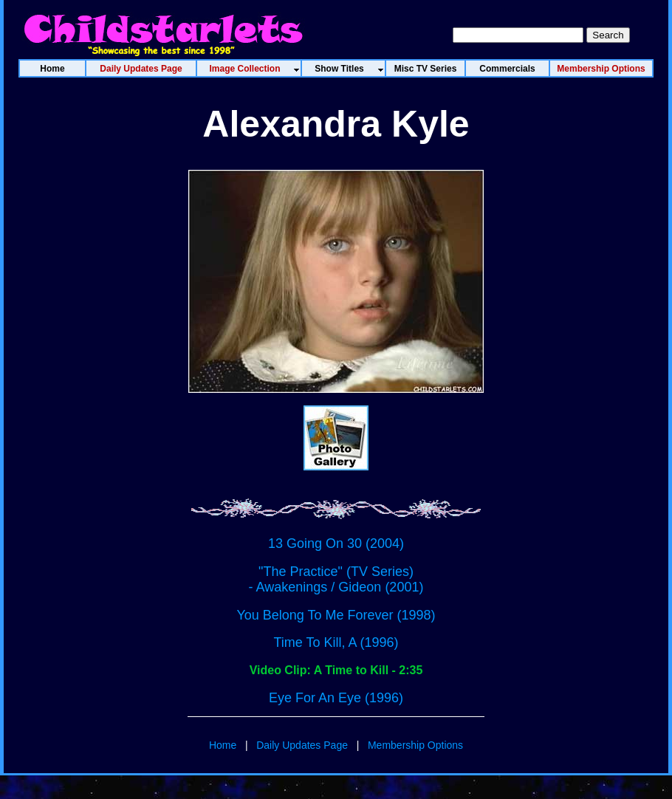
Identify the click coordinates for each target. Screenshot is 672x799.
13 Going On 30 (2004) (336, 543)
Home (223, 745)
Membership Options (415, 745)
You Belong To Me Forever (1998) (336, 615)
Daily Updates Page (302, 745)
